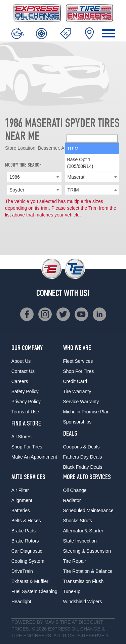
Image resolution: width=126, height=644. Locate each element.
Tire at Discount (81, 622)
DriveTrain (22, 571)
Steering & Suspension (87, 551)
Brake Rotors (25, 541)
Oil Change (75, 490)
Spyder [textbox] (17, 190)
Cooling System (28, 561)
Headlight (21, 602)
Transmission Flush (83, 581)
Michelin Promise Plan (87, 412)
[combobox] (34, 177)
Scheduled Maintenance (88, 510)
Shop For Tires (27, 447)
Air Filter (20, 490)
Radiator (72, 500)
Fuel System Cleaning (34, 591)
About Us (21, 361)
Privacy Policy (26, 402)
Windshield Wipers (83, 602)
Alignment (22, 500)
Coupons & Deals (81, 447)
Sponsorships (77, 422)
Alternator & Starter (83, 531)
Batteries (21, 510)
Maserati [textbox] (77, 177)
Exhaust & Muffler (30, 581)
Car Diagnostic (27, 551)
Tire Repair (75, 561)
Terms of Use (25, 412)
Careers (20, 381)
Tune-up (72, 591)
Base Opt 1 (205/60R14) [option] (80, 215)
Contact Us (23, 371)
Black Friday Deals (83, 467)
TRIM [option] (73, 201)
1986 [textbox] (15, 177)
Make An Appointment (34, 457)
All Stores (22, 437)
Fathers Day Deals (83, 457)
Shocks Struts (78, 521)
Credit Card (75, 381)
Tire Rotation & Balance (88, 571)
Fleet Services (78, 361)
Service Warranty (81, 402)
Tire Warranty (77, 391)
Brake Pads (24, 531)
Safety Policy (25, 391)
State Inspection (80, 541)
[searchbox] (92, 190)
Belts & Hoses (26, 521)
